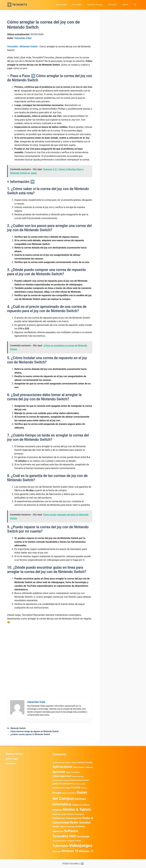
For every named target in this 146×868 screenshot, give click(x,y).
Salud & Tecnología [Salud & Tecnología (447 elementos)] (67, 827)
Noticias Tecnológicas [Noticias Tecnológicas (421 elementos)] (76, 814)
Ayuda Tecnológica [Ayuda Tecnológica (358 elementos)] (73, 772)
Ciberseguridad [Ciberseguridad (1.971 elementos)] (62, 776)
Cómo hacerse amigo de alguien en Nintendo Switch (35, 731)
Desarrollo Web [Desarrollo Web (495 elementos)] (76, 780)
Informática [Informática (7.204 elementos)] (62, 804)
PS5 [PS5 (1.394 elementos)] (80, 818)
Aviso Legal (61, 5)
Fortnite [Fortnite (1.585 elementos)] (76, 787)
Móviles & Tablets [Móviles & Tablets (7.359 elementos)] (77, 810)
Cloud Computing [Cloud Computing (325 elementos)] (77, 776)
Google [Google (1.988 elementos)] (57, 793)
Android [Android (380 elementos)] (74, 763)
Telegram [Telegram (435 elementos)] (71, 841)
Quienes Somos (95, 5)
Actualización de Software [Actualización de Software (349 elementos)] (62, 763)
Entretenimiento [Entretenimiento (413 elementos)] (79, 784)
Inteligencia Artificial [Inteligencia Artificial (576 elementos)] (81, 805)
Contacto (112, 5)
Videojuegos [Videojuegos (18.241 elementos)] (81, 845)
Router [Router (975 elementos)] (56, 826)
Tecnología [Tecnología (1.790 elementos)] (83, 837)
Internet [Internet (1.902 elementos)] (57, 810)
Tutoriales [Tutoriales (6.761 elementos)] (60, 846)
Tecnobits (12, 46)
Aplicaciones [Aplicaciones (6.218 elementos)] (62, 767)
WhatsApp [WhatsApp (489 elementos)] (57, 851)
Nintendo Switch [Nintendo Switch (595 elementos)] (60, 814)
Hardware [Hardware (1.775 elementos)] (80, 799)
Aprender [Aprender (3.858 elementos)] (59, 772)
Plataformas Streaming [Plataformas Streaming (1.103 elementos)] (65, 818)
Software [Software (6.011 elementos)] (71, 831)
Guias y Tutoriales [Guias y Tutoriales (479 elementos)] (69, 793)
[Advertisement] (50, 648)
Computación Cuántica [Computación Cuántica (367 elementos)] (61, 780)
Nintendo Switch (29, 46)
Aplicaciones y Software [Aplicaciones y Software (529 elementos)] (83, 767)
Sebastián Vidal (23, 38)
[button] (135, 5)
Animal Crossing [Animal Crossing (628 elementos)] (85, 762)
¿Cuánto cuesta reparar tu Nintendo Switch (30, 734)
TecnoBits (77, 5)
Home (125, 5)
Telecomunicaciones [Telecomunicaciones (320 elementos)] (60, 841)
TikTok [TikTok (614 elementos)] (78, 841)
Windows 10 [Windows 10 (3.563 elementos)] (70, 851)
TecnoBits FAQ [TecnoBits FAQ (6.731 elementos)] (64, 836)
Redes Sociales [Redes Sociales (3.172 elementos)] (80, 822)
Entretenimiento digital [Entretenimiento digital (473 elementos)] (62, 788)
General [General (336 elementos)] (84, 788)
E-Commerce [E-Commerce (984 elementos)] (66, 784)
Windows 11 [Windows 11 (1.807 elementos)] (86, 851)
